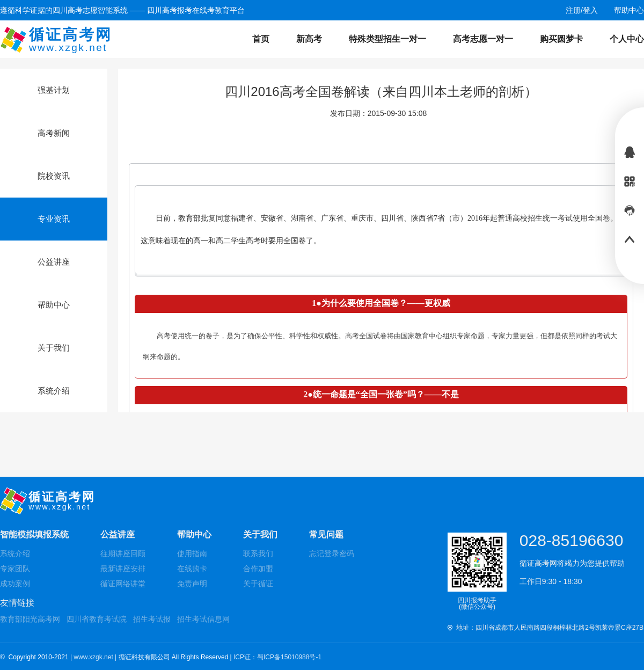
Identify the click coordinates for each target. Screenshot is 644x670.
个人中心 (627, 39)
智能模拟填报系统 (34, 534)
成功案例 (15, 584)
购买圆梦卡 (561, 39)
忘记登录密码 (332, 554)
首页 (261, 39)
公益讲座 (118, 534)
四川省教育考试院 (97, 619)
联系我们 (258, 554)
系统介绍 (15, 554)
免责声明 (192, 584)
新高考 (309, 39)
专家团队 (15, 569)
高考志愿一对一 (483, 39)
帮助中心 (194, 534)
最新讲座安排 (123, 569)
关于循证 (258, 584)
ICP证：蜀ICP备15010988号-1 (277, 657)
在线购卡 (192, 569)
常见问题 (326, 534)
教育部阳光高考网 (30, 619)
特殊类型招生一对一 (387, 39)
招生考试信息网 (203, 619)
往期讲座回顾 (123, 554)
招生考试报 (152, 619)
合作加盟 (258, 569)
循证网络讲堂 (123, 584)
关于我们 (260, 534)
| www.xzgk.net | (94, 657)
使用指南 (192, 554)
